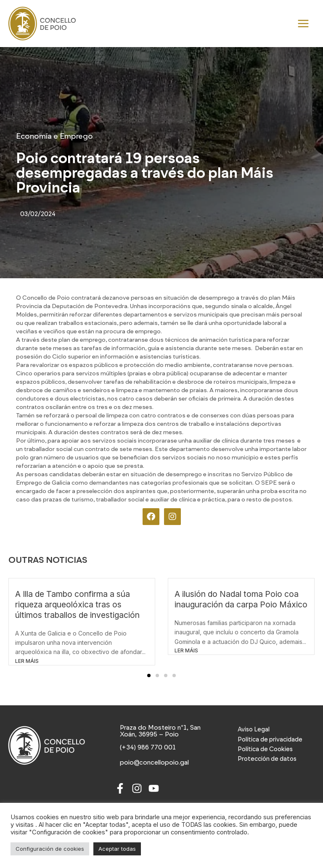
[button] (149, 675)
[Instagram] (137, 789)
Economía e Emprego (54, 136)
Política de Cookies (265, 749)
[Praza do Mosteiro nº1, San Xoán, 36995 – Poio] (162, 731)
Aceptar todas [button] (117, 849)
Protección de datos (267, 759)
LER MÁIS (27, 661)
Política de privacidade (270, 739)
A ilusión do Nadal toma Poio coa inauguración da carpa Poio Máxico (241, 599)
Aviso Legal (254, 729)
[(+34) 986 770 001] (148, 748)
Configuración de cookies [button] (50, 849)
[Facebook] (120, 789)
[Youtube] (154, 789)
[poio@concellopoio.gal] (155, 763)
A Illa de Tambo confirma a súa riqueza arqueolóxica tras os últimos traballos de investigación (77, 604)
